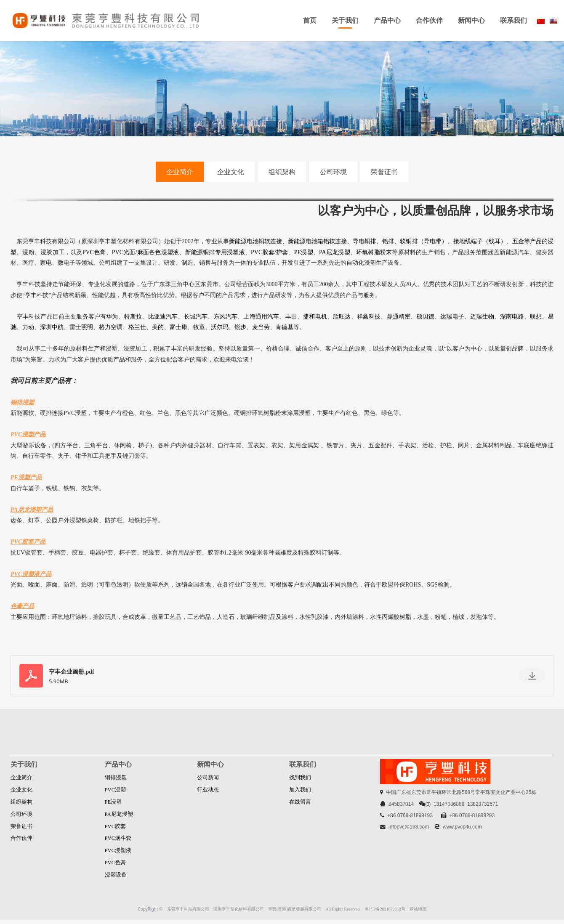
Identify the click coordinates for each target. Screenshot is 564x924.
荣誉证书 (384, 172)
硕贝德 (426, 317)
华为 (112, 317)
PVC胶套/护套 (269, 252)
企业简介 (180, 172)
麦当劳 (261, 327)
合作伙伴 (429, 20)
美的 (158, 327)
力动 (28, 327)
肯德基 (285, 327)
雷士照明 (81, 327)
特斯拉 (133, 317)
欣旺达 (342, 317)
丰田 (291, 317)
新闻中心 (471, 20)
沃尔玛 (220, 327)
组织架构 (282, 172)
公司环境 (333, 172)
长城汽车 (196, 317)
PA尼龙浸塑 (335, 252)
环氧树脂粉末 (374, 252)
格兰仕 (137, 327)
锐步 (240, 327)
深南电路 (512, 317)
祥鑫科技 (369, 317)
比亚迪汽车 (163, 317)
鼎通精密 (399, 317)
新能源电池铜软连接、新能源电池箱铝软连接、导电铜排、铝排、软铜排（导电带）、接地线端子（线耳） (368, 241)
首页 (310, 20)
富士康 (178, 327)
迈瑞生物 (482, 317)
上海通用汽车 (261, 317)
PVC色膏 (94, 252)
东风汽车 (226, 317)
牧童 (199, 327)
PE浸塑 (304, 252)
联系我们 (513, 20)
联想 (536, 317)
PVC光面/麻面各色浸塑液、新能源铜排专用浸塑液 (178, 252)
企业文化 (231, 172)
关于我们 (345, 20)
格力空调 (111, 327)
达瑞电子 (452, 317)
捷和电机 (315, 317)
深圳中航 (52, 327)
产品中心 (387, 20)
